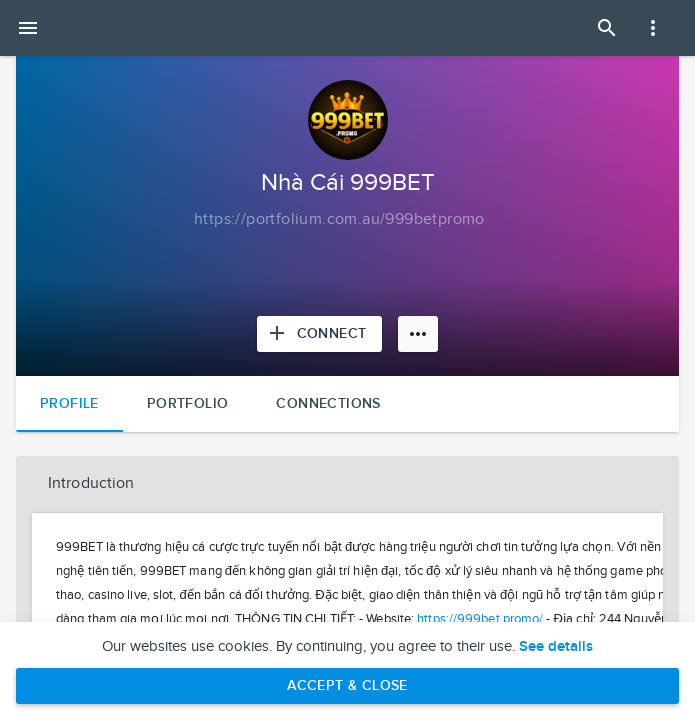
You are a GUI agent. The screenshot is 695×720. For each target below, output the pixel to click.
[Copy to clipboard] (339, 220)
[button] (347, 484)
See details (556, 647)
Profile (69, 403)
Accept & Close (347, 685)
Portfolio (188, 403)
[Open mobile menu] (28, 28)
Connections (328, 403)
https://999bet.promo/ (480, 619)
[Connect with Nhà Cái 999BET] (320, 334)
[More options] (418, 334)
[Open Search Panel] (607, 28)
